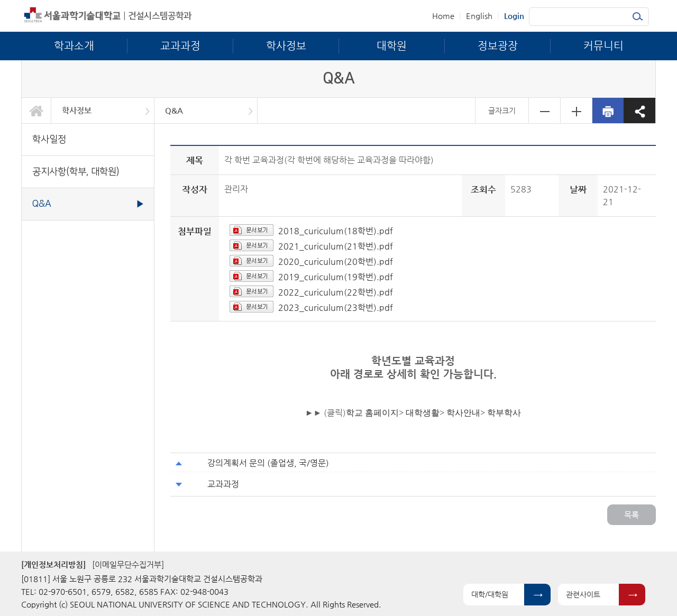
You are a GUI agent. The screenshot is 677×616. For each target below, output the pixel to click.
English (479, 16)
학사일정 (49, 139)
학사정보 (77, 110)
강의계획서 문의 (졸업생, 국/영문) (268, 463)
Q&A (174, 110)
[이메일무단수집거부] (128, 564)
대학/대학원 (490, 594)
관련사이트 (583, 594)
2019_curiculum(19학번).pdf (336, 277)
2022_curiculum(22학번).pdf (336, 292)
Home (443, 16)
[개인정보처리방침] (53, 564)
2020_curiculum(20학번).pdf (336, 261)
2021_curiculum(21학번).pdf (336, 246)
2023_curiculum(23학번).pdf (336, 307)
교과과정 (223, 484)
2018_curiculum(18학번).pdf (336, 231)
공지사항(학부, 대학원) (76, 172)
